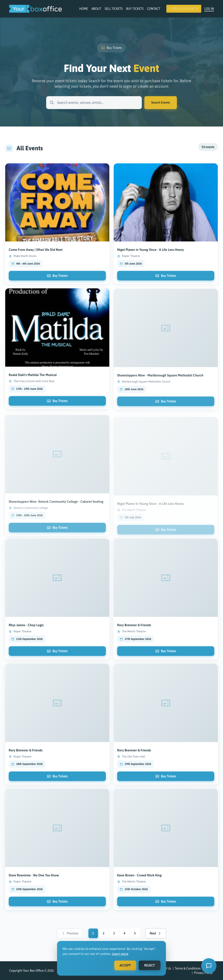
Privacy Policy (203, 973)
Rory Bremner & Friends (134, 629)
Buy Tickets (135, 9)
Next (156, 933)
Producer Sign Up (184, 9)
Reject (150, 965)
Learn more (120, 954)
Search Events (161, 103)
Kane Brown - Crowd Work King (139, 879)
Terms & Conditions (188, 968)
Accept (125, 965)
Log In (209, 9)
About (96, 9)
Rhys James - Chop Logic (26, 629)
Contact (154, 9)
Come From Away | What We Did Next (36, 253)
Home (84, 9)
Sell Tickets (114, 9)
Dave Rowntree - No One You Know (34, 879)
